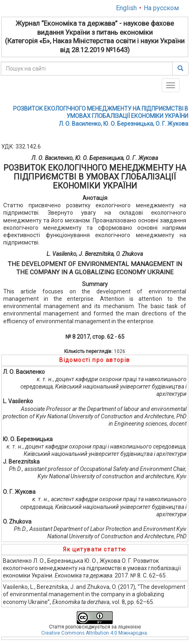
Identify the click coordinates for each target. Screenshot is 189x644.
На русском (161, 8)
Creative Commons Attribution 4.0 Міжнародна (94, 633)
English (126, 8)
